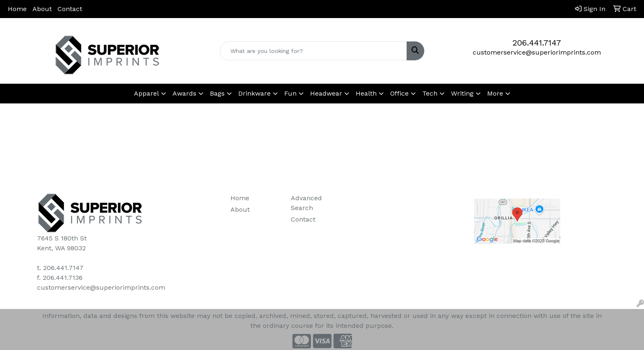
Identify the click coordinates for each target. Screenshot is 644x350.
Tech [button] (430, 93)
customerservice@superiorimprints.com (537, 52)
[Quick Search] (314, 51)
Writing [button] (462, 93)
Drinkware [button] (254, 93)
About (42, 9)
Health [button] (366, 93)
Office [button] (399, 93)
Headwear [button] (326, 93)
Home (17, 9)
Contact (70, 9)
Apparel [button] (146, 93)
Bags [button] (217, 93)
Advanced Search (306, 203)
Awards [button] (184, 93)
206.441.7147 (537, 43)
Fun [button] (290, 93)
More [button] (495, 93)
